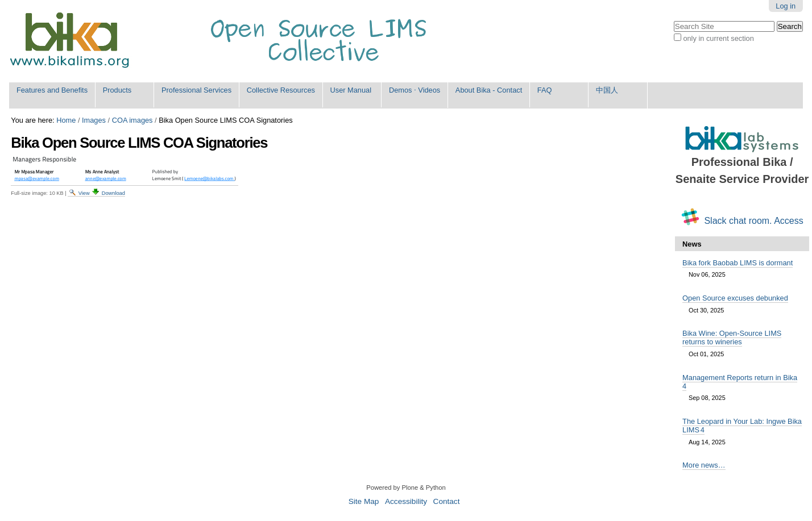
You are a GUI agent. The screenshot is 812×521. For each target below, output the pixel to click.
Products (117, 90)
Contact (447, 501)
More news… (704, 465)
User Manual (351, 90)
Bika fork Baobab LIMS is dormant (738, 263)
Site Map (364, 501)
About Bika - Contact (489, 90)
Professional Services (196, 90)
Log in (786, 6)
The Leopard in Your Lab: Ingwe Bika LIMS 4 (742, 426)
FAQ (545, 90)
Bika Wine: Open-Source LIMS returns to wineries (732, 337)
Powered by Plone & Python (406, 487)
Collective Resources (281, 90)
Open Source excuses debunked (735, 298)
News (692, 244)
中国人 (607, 90)
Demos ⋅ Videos (415, 90)
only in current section (718, 38)
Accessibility (406, 501)
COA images (132, 120)
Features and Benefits (52, 90)
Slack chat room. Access (753, 221)
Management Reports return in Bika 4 (740, 382)
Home (66, 120)
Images (94, 120)
